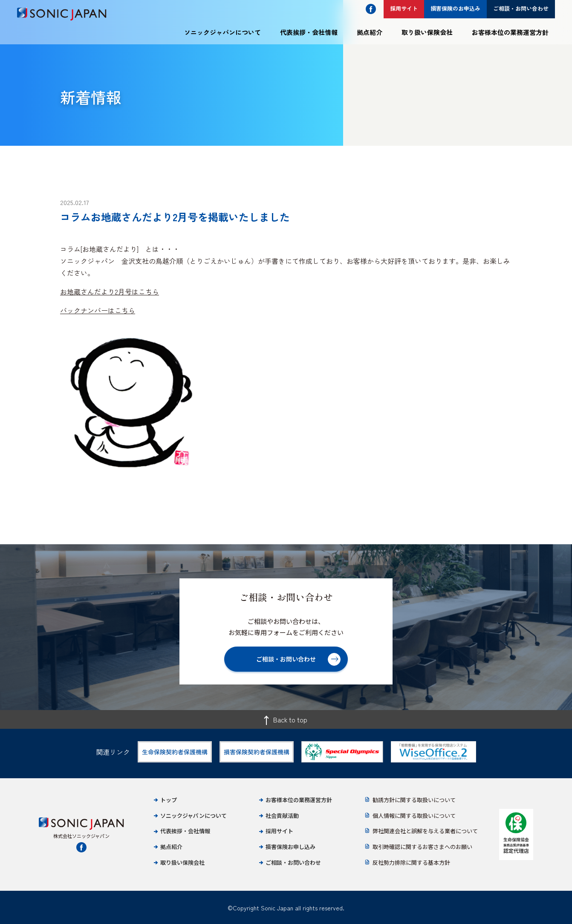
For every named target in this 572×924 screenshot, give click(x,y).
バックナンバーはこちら (98, 310)
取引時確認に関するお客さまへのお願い (422, 847)
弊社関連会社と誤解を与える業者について (425, 831)
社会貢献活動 (282, 816)
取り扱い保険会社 (427, 32)
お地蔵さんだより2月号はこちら (110, 292)
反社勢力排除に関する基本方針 (411, 862)
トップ (169, 800)
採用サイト (279, 831)
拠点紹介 (370, 32)
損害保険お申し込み (290, 847)
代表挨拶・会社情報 (309, 32)
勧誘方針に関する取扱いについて (414, 800)
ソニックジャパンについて (222, 32)
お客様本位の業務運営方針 (510, 32)
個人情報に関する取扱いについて (414, 816)
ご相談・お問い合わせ (293, 862)
